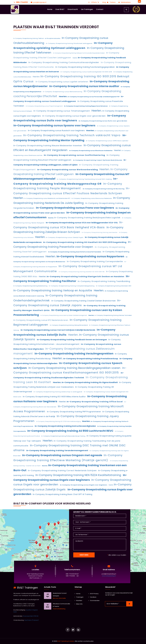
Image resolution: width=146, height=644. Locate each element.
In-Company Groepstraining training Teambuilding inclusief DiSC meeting (85, 179)
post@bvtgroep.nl (38, 2)
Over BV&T (60, 9)
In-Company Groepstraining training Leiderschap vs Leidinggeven (58, 392)
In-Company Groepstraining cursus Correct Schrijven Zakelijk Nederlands (58, 330)
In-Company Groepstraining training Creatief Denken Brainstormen (84, 301)
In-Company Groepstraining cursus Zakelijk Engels (65, 237)
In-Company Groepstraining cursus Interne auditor (84, 86)
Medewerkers (124, 2)
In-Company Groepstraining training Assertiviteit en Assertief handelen (75, 252)
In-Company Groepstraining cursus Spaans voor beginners (55, 125)
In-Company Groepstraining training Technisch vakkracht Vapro (72, 135)
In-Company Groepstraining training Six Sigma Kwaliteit (90, 382)
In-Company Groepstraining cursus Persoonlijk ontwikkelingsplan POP (94, 97)
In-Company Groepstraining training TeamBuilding (104, 281)
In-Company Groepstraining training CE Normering (104, 189)
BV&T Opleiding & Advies (66, 641)
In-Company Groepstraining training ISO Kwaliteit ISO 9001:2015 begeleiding (85, 242)
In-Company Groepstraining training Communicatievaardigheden (64, 62)
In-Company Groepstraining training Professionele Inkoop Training (63, 436)
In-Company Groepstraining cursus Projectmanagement (44, 106)
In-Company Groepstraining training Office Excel (95, 402)
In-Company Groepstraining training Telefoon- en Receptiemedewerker (37, 38)
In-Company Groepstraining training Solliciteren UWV (114, 286)
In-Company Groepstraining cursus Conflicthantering (75, 155)
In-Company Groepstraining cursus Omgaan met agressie (62, 455)
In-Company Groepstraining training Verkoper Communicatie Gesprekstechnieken (79, 53)
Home (50, 9)
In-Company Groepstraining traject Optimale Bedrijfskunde (98, 160)
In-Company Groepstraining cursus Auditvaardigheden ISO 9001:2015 (87, 72)
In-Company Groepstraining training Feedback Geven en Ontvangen (72, 340)
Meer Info (79, 604)
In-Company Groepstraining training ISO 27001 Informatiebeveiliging (59, 421)
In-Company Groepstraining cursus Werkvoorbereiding (68, 170)
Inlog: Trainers (109, 2)
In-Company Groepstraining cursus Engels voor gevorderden (74, 116)
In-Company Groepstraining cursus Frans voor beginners (75, 208)
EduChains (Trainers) (31, 620)
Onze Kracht (73, 9)
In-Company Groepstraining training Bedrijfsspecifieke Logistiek (88, 218)
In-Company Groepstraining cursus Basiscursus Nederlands (92, 198)
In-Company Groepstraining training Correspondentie (95, 261)
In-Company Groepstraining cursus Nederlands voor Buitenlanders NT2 (47, 198)
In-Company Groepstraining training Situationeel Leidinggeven (69, 43)
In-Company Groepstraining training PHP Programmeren (74, 412)
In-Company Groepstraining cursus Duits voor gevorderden (103, 121)
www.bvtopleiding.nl (109, 576)
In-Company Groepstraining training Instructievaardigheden (66, 426)
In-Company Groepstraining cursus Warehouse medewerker (91, 151)
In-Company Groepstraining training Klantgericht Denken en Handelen (86, 276)
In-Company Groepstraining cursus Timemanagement (62, 111)
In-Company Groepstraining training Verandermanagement (58, 450)
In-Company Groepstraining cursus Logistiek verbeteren (62, 82)
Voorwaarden (94, 601)
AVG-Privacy (93, 594)
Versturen (84, 555)
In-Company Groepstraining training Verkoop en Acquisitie (53, 290)
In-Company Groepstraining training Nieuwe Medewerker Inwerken (48, 146)
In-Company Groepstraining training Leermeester (100, 232)
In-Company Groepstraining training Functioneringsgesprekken (85, 67)
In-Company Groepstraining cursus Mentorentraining (63, 92)
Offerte (94, 2)
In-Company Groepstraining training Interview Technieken (113, 315)
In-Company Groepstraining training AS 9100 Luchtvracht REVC (71, 431)
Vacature (92, 597)
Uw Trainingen (87, 9)
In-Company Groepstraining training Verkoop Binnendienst (69, 325)
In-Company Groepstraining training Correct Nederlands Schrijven (63, 470)
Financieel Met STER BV (31, 616)
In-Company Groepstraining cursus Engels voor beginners (84, 485)
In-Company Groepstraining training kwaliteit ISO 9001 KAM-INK (82, 272)
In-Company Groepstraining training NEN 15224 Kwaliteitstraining (79, 475)
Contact (100, 9)
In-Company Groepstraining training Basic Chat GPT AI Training (62, 494)
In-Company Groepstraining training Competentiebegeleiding (72, 286)
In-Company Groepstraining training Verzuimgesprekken (74, 354)
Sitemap (78, 587)
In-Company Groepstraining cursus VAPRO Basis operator (107, 141)
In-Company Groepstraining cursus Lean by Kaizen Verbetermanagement (64, 315)
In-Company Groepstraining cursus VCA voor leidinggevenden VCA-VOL (82, 223)
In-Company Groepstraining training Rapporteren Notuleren (86, 106)
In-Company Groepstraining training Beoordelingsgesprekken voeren (75, 368)
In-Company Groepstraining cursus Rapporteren (91, 256)
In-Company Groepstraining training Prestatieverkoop (91, 359)
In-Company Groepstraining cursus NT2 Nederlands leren (41, 320)
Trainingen (79, 597)
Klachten (78, 601)
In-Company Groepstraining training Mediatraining (31, 286)
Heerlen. (75, 58)
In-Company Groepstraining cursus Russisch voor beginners (57, 130)
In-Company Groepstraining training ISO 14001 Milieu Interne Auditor (55, 397)
